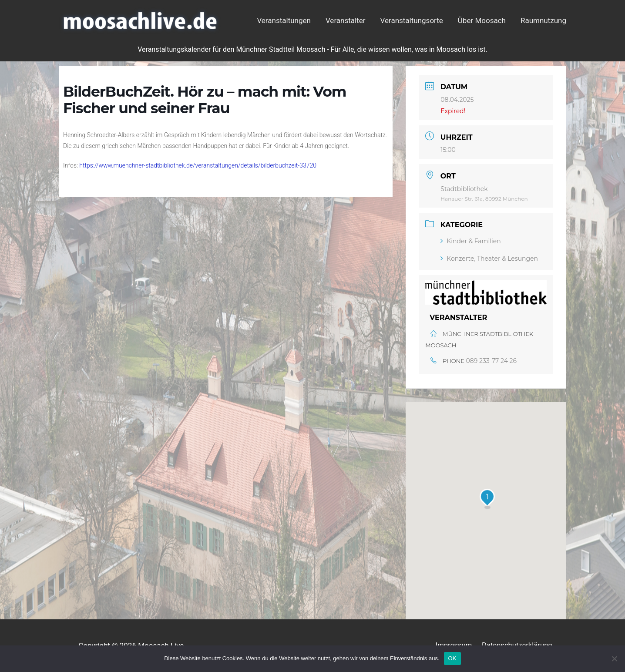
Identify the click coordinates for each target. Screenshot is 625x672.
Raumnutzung (543, 20)
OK (452, 658)
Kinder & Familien (470, 241)
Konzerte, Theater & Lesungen (489, 259)
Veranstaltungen (284, 20)
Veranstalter (346, 20)
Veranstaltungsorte (412, 20)
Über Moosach (482, 20)
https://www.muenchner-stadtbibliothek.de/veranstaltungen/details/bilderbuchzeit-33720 (198, 165)
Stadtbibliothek (464, 189)
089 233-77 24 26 (491, 361)
